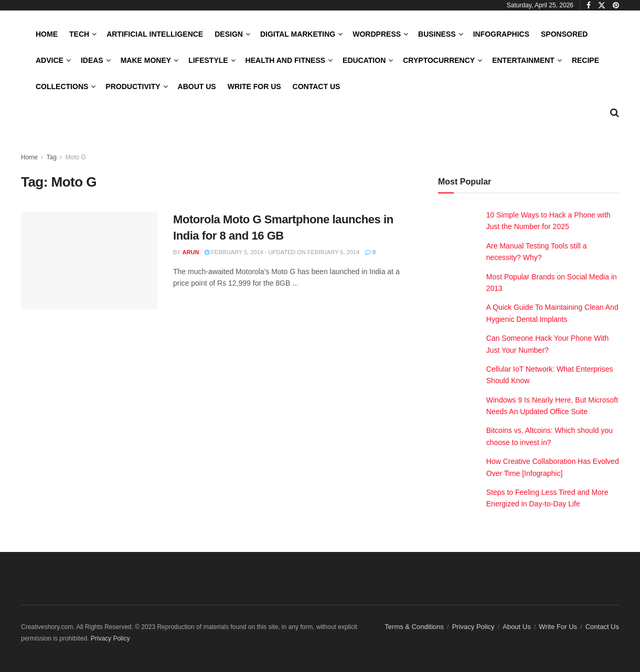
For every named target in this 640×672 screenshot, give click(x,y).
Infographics (501, 34)
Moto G (76, 157)
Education (364, 60)
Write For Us (254, 86)
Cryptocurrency (439, 60)
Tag (51, 157)
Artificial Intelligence (155, 34)
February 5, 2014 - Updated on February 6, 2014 (282, 252)
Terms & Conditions (414, 627)
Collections (62, 86)
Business (437, 34)
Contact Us (317, 86)
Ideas (92, 60)
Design (229, 34)
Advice (50, 60)
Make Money (146, 60)
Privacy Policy (473, 627)
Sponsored (564, 34)
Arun (191, 252)
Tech (79, 34)
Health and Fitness (285, 60)
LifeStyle (208, 60)
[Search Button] (615, 113)
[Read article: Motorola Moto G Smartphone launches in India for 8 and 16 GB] (89, 261)
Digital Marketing (298, 34)
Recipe (585, 60)
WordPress (377, 34)
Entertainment (523, 60)
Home (47, 34)
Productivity (133, 86)
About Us (197, 86)
